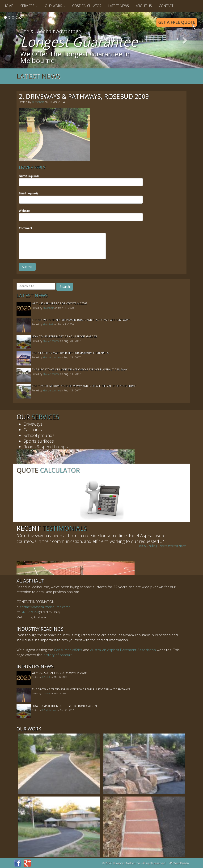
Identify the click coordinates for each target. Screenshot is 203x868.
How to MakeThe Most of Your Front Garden (64, 336)
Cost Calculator (87, 6)
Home (8, 6)
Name (29, 176)
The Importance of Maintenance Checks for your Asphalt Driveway (80, 369)
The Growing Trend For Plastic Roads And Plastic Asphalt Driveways (81, 320)
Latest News (119, 6)
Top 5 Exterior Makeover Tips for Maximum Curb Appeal (71, 353)
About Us (144, 6)
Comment (25, 228)
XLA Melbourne (51, 341)
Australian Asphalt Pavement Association (123, 650)
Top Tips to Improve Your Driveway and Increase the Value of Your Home (84, 386)
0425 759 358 (30, 612)
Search (65, 287)
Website (24, 211)
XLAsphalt (38, 102)
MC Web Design (179, 863)
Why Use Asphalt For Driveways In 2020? (59, 303)
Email (28, 193)
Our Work (55, 6)
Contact (166, 6)
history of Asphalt (58, 655)
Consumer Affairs (68, 650)
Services (29, 6)
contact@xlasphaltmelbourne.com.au (46, 607)
